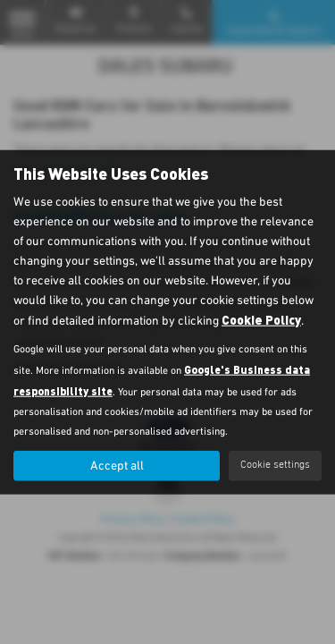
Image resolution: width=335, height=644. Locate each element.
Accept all (117, 465)
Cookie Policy (261, 319)
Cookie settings (275, 465)
